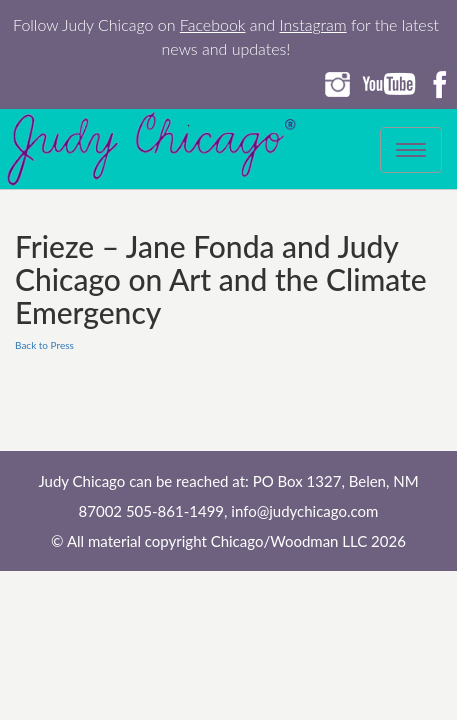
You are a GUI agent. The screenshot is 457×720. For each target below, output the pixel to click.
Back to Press (44, 345)
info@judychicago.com (304, 511)
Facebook (213, 24)
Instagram (313, 24)
